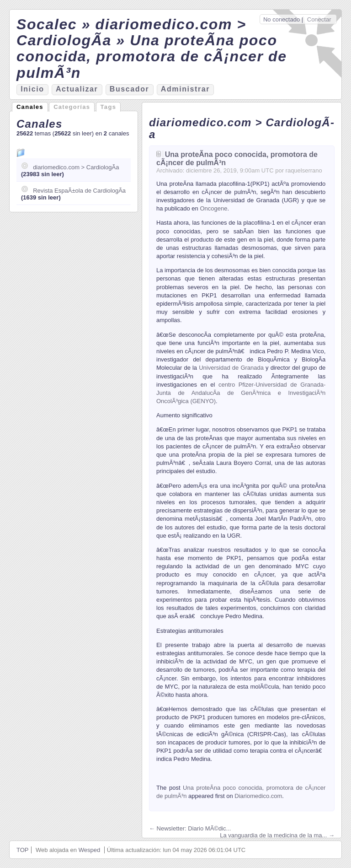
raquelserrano (304, 170)
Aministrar (185, 89)
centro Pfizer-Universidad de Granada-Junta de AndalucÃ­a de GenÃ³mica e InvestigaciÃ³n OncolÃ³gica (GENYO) (241, 393)
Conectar (319, 19)
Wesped (89, 850)
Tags (109, 107)
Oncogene (213, 208)
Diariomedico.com (258, 796)
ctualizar (77, 89)
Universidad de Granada (231, 368)
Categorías (72, 107)
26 (217, 170)
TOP (23, 850)
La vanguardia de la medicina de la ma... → (277, 835)
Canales (30, 107)
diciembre (199, 170)
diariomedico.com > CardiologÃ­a (76, 167)
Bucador (130, 89)
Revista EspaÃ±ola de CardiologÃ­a (79, 191)
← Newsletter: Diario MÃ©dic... (190, 828)
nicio (32, 89)
